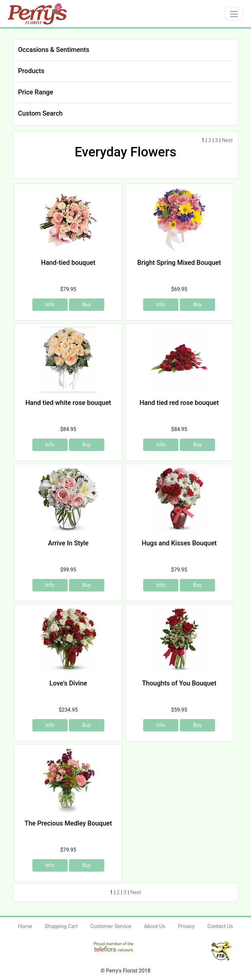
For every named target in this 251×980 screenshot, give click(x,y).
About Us (155, 926)
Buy (87, 305)
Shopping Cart (61, 926)
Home (25, 926)
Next (227, 140)
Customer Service (111, 926)
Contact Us (220, 926)
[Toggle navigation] (234, 14)
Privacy (186, 926)
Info (50, 305)
